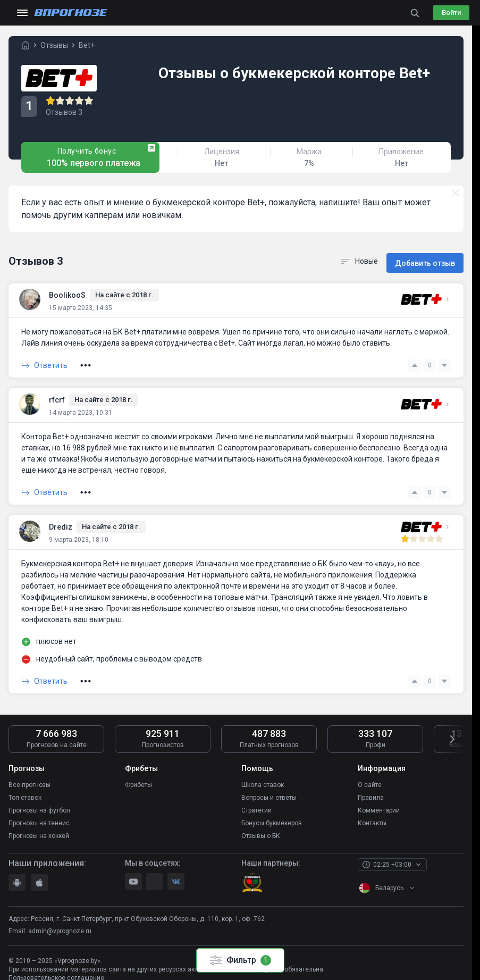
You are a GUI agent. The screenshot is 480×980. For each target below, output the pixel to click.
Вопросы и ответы (269, 791)
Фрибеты (138, 779)
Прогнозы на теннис (39, 814)
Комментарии (379, 802)
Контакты (372, 814)
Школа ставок (263, 779)
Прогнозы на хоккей (39, 826)
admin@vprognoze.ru (60, 920)
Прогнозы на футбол (39, 802)
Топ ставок (25, 791)
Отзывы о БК (261, 826)
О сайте (370, 779)
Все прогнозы (30, 779)
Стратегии (256, 802)
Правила (371, 791)
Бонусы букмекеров (272, 814)
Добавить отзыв (425, 258)
